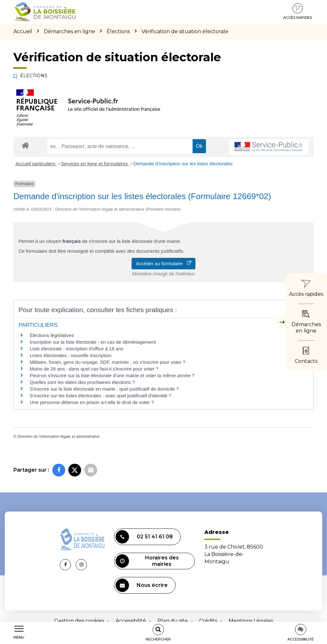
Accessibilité (131, 621)
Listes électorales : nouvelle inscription (71, 355)
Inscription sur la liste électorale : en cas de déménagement (93, 342)
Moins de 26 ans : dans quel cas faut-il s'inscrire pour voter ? (94, 369)
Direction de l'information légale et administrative (58, 437)
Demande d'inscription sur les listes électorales (183, 164)
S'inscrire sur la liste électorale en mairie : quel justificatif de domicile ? (104, 389)
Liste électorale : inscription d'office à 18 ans (77, 349)
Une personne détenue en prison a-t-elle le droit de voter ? (92, 402)
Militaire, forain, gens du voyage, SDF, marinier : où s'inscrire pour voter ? (107, 362)
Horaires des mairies (147, 561)
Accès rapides (298, 11)
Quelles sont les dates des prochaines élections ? (82, 382)
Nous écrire (142, 585)
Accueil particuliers (36, 164)
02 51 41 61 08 (144, 537)
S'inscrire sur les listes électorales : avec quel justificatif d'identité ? (100, 396)
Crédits (208, 621)
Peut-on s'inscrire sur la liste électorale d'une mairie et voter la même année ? (112, 375)
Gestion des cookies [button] (79, 621)
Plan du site (173, 621)
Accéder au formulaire (163, 263)
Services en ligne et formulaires (95, 164)
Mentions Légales (251, 621)
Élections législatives (52, 335)
